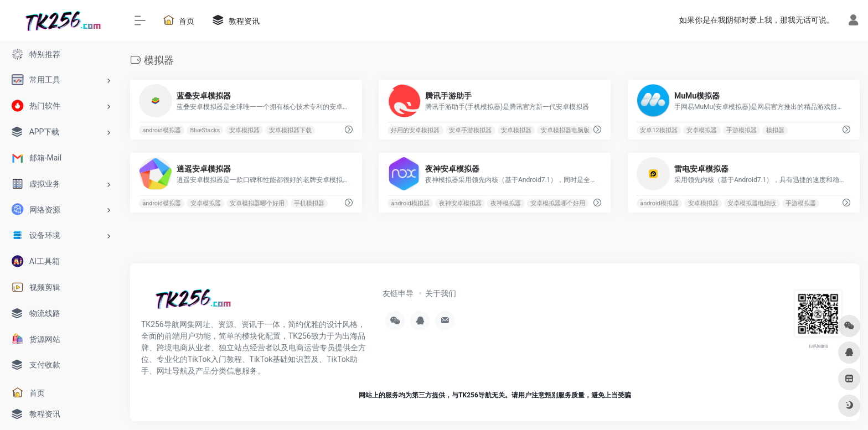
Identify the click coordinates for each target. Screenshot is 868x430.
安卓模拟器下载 (290, 130)
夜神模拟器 (506, 203)
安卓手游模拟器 (471, 130)
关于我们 (441, 293)
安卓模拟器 (244, 130)
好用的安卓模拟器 (416, 130)
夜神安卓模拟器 (460, 203)
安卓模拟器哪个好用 (257, 203)
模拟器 (775, 130)
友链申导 (398, 293)
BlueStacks (205, 130)
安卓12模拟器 (658, 130)
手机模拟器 (309, 203)
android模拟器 (161, 130)
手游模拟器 (742, 130)
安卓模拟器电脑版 (565, 130)
